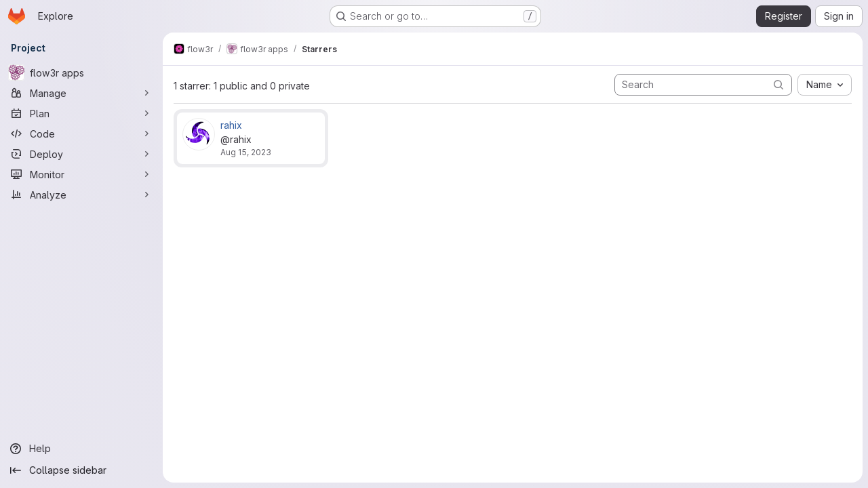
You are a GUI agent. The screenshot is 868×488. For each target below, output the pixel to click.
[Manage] (81, 93)
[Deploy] (81, 154)
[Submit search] (778, 84)
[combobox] (825, 85)
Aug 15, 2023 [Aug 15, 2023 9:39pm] (246, 152)
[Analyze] (81, 195)
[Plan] (81, 113)
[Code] (81, 134)
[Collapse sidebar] (81, 470)
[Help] (81, 449)
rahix (231, 125)
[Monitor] (81, 174)
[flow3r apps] (81, 73)
